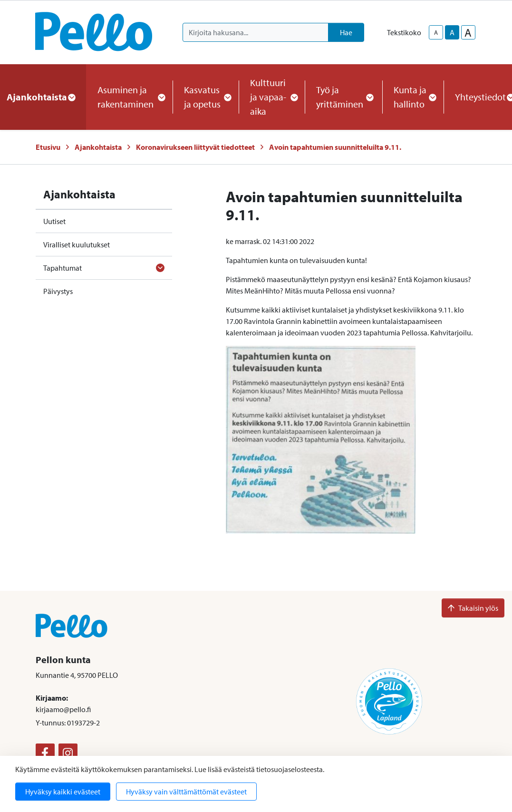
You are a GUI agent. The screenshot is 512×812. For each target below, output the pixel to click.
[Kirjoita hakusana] (256, 32)
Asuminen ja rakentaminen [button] (129, 97)
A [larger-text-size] (468, 32)
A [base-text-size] (452, 32)
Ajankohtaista (98, 147)
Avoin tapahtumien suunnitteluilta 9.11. (335, 147)
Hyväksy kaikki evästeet (63, 792)
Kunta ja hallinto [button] (413, 97)
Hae (346, 32)
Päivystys (58, 291)
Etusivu (48, 147)
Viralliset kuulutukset (77, 245)
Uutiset (54, 221)
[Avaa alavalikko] (160, 268)
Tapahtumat (63, 268)
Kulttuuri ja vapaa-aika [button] (272, 97)
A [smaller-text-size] (436, 32)
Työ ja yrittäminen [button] (343, 97)
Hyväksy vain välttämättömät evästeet (186, 792)
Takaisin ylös (473, 608)
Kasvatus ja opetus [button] (206, 97)
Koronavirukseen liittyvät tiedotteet (195, 147)
